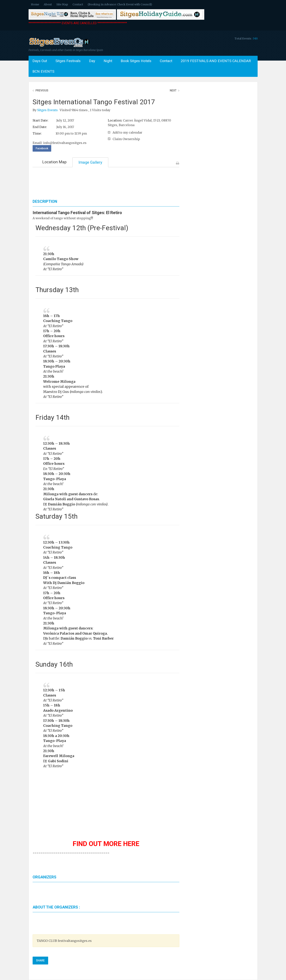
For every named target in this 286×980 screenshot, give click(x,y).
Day (92, 61)
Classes (50, 351)
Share (40, 960)
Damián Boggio (61, 504)
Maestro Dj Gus (56, 392)
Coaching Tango (58, 321)
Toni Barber (103, 638)
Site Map (62, 4)
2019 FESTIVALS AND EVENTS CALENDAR (216, 61)
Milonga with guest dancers (68, 494)
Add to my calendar (127, 132)
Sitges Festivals (68, 61)
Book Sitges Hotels (136, 61)
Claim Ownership (126, 139)
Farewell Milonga (59, 756)
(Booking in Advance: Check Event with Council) (120, 4)
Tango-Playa (55, 613)
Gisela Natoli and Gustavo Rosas (71, 499)
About (48, 4)
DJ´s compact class (60, 578)
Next (173, 90)
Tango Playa (54, 366)
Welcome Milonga (59, 382)
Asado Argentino (58, 711)
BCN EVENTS (43, 71)
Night (108, 61)
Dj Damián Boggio (68, 583)
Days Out (40, 61)
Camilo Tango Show (61, 259)
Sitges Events (48, 110)
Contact (78, 4)
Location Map (54, 162)
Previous (42, 90)
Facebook (42, 148)
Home (35, 4)
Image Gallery (90, 162)
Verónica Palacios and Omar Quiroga (75, 633)
